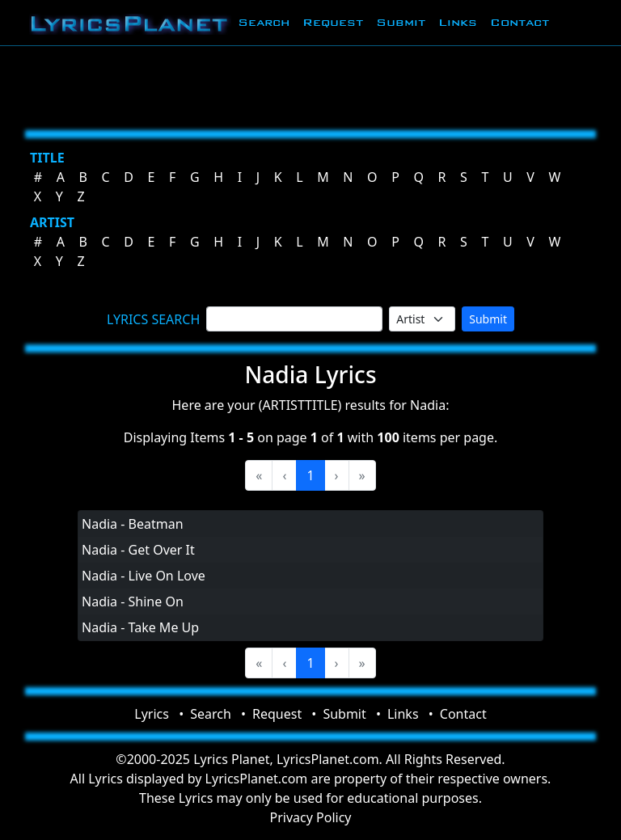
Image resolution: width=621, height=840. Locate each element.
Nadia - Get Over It (138, 550)
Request (333, 22)
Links (458, 22)
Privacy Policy (311, 817)
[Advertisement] (310, 85)
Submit (401, 22)
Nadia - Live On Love (144, 576)
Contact (520, 22)
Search (264, 22)
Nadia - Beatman (133, 524)
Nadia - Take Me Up (140, 627)
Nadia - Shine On (133, 602)
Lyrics (152, 714)
